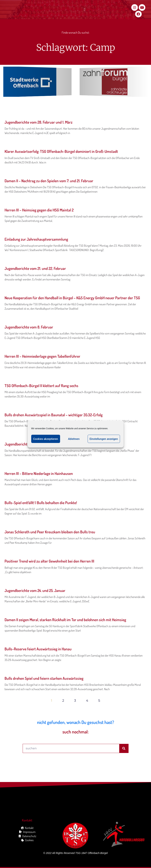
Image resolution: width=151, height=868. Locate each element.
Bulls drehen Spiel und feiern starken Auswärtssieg (44, 678)
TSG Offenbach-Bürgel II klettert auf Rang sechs (41, 386)
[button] (84, 10)
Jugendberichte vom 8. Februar (29, 327)
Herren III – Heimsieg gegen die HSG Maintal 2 (39, 210)
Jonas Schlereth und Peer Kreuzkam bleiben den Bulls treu (50, 532)
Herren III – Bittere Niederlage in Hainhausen (39, 473)
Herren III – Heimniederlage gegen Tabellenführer (42, 356)
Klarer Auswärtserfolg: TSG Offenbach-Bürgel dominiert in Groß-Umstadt (61, 151)
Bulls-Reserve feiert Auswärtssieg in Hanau (38, 649)
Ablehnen (74, 439)
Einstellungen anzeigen (104, 439)
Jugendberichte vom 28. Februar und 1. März (39, 122)
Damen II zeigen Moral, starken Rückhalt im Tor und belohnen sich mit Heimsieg (65, 620)
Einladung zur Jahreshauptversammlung (36, 239)
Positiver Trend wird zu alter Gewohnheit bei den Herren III (49, 561)
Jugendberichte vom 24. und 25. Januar (35, 590)
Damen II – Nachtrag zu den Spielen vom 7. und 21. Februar (49, 181)
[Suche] (124, 748)
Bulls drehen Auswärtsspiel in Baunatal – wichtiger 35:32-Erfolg (54, 415)
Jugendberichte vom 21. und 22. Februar (35, 268)
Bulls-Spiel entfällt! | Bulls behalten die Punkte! (41, 503)
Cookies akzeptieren (46, 439)
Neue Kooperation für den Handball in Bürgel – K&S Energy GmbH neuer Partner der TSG (72, 298)
